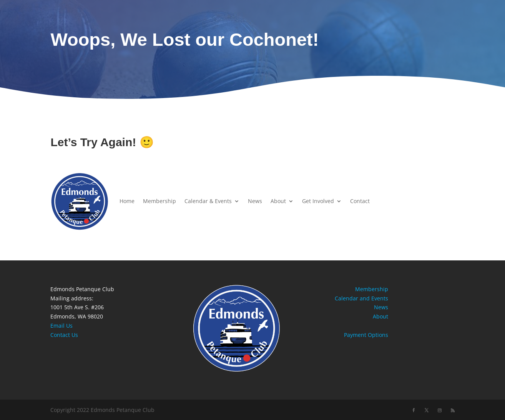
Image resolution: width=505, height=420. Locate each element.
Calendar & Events (208, 201)
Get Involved (318, 201)
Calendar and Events (361, 298)
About (278, 201)
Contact (360, 201)
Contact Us (64, 335)
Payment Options (366, 335)
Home (127, 201)
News (255, 201)
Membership (159, 201)
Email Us (61, 326)
